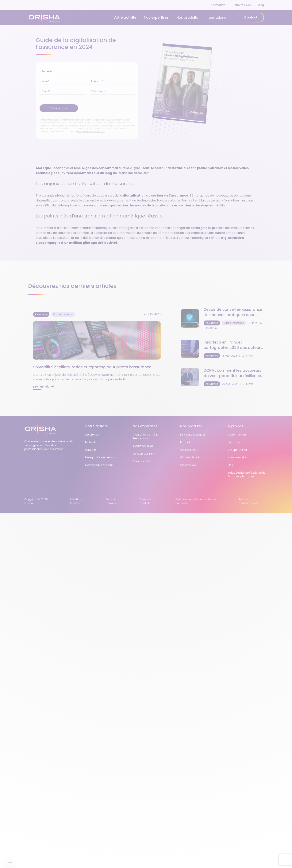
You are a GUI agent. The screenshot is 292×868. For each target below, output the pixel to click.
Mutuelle (91, 442)
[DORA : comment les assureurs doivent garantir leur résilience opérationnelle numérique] (222, 377)
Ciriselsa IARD (189, 450)
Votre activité (125, 17)
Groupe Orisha (237, 450)
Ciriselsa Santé (190, 457)
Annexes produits (145, 501)
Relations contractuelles (248, 501)
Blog (261, 5)
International (216, 17)
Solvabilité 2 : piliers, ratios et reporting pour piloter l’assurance (92, 367)
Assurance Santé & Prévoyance (145, 436)
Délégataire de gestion (100, 457)
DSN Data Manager (193, 435)
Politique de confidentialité (91, 132)
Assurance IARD (143, 446)
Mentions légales (76, 501)
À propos (236, 426)
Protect (185, 442)
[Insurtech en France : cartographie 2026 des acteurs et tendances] (222, 349)
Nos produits (187, 17)
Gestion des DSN (144, 454)
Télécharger (59, 108)
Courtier (91, 450)
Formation (218, 5)
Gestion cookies (111, 501)
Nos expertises (156, 17)
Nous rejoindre (237, 457)
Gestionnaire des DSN (99, 465)
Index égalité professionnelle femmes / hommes (247, 475)
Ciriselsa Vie (188, 465)
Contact (251, 17)
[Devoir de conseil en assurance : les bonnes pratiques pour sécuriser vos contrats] (222, 318)
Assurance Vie (142, 461)
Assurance (92, 435)
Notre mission (242, 5)
